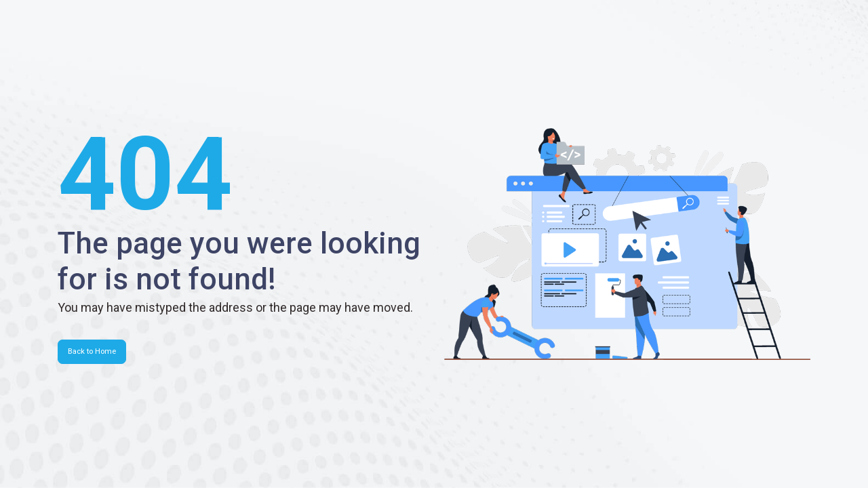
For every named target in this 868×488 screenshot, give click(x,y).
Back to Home (92, 351)
